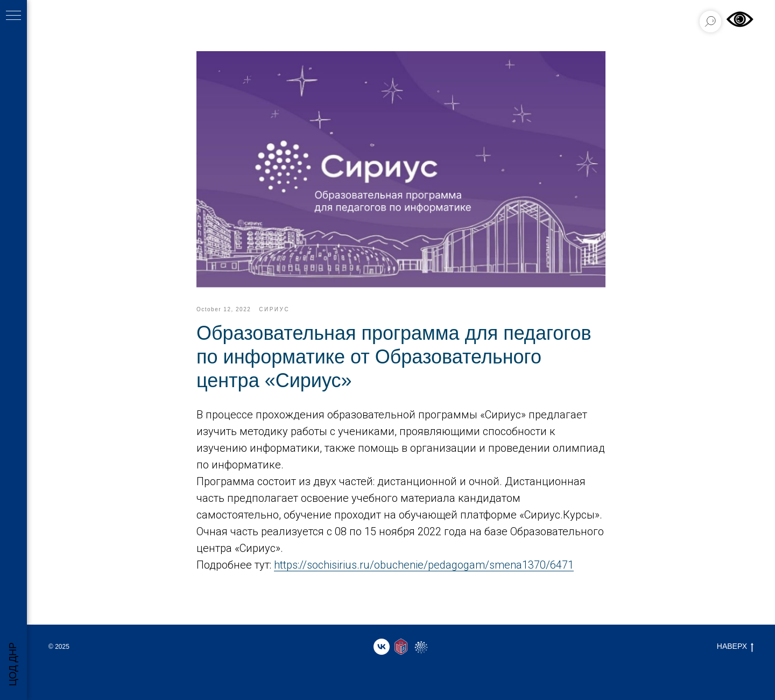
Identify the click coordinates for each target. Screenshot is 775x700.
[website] (401, 647)
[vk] (382, 647)
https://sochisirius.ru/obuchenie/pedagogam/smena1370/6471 (424, 565)
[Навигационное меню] (13, 16)
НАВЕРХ (735, 647)
